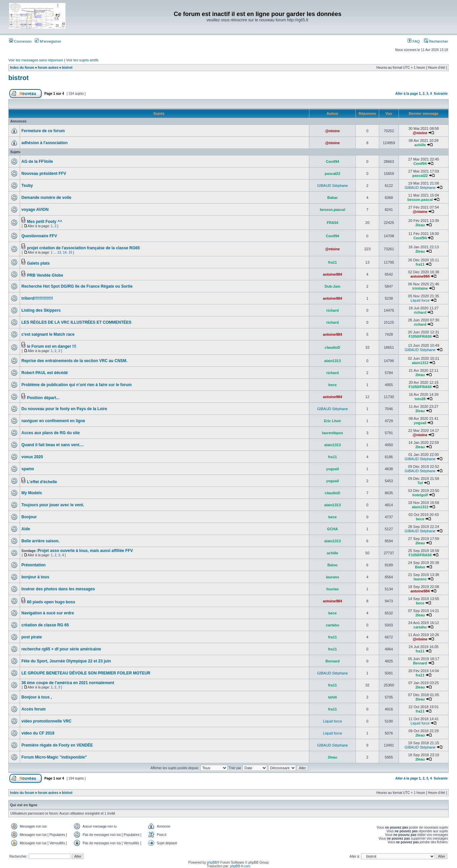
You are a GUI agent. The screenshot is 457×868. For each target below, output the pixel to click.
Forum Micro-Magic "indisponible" (54, 757)
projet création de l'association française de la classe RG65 (84, 248)
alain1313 (333, 361)
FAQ (414, 41)
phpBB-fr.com (240, 866)
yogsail (420, 423)
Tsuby (27, 186)
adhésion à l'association (44, 143)
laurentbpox (333, 433)
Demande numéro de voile (46, 198)
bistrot (67, 68)
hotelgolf (420, 495)
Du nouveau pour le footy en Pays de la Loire (64, 409)
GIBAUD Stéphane (332, 186)
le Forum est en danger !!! (52, 346)
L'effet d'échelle (42, 482)
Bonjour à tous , (37, 697)
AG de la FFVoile (37, 162)
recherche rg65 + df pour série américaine (61, 649)
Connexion (20, 41)
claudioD (332, 347)
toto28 (420, 399)
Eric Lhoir (333, 421)
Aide (26, 529)
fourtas (333, 589)
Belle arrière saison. (40, 541)
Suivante (441, 94)
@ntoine (332, 131)
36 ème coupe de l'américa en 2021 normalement (68, 683)
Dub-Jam (333, 286)
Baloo (333, 565)
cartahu (332, 625)
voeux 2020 (32, 457)
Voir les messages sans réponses (36, 60)
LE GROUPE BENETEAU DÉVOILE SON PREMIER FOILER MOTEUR (86, 673)
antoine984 (333, 274)
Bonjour (29, 517)
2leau (420, 225)
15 (70, 252)
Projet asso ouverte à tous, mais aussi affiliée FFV (85, 551)
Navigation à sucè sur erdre (48, 613)
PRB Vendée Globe (45, 275)
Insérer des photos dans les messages (58, 589)
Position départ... (43, 398)
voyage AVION (35, 210)
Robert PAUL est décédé (45, 373)
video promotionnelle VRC (46, 721)
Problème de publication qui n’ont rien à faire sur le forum (77, 385)
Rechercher (436, 41)
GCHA (332, 529)
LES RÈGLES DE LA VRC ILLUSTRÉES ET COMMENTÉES (77, 322)
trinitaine (420, 288)
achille (420, 145)
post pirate (32, 637)
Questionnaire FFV (39, 236)
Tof (420, 483)
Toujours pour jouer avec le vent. (53, 505)
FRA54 (333, 223)
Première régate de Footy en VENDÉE (57, 745)
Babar (333, 198)
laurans (333, 577)
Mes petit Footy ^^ (45, 222)
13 (59, 252)
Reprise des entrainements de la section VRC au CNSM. (74, 361)
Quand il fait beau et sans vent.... (53, 445)
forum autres (48, 68)
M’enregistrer (48, 41)
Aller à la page (407, 94)
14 (65, 252)
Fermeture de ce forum (43, 131)
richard (333, 310)
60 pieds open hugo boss (51, 602)
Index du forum (22, 68)
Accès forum (34, 709)
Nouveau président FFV (44, 174)
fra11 (332, 262)
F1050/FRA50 (420, 336)
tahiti (332, 697)
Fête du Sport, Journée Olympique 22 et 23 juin (66, 661)
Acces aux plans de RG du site (51, 433)
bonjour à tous (35, 577)
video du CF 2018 (38, 733)
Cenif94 (332, 162)
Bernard (332, 661)
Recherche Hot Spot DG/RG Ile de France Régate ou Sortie (77, 286)
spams (28, 469)
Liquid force (420, 300)
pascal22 (332, 174)
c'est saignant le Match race (48, 334)
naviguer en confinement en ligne (53, 421)
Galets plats (38, 263)
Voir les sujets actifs (82, 60)
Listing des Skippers (41, 310)
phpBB (212, 862)
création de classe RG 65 (45, 625)
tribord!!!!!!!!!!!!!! (37, 298)
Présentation (34, 565)
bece (333, 385)
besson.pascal (420, 200)
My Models (32, 493)
